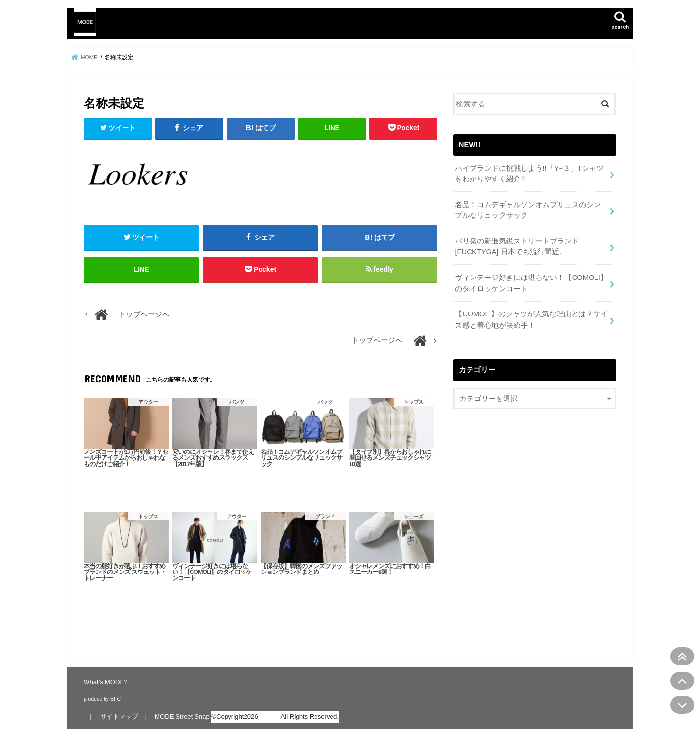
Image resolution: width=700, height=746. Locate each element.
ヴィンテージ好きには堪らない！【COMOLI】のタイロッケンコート (531, 283)
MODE (269, 717)
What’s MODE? (106, 682)
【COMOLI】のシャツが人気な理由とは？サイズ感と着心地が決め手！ (531, 319)
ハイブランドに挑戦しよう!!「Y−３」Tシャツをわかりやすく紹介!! (529, 173)
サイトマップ (119, 717)
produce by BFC (102, 699)
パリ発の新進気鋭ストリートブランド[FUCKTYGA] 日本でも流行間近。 (517, 246)
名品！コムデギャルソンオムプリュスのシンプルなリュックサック (528, 210)
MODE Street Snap (182, 717)
